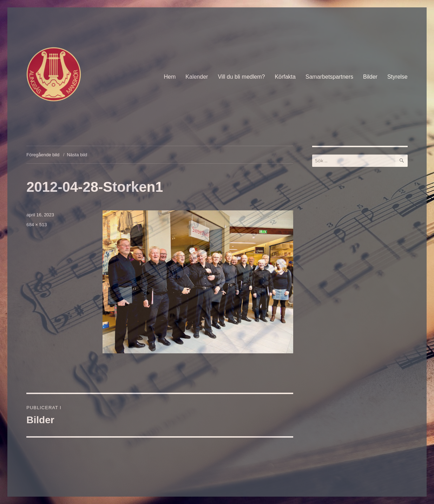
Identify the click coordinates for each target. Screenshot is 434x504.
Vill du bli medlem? (241, 77)
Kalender (197, 77)
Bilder (370, 77)
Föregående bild (43, 155)
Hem (170, 77)
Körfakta (285, 77)
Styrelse (397, 77)
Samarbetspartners (329, 77)
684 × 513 (37, 225)
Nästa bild (77, 155)
